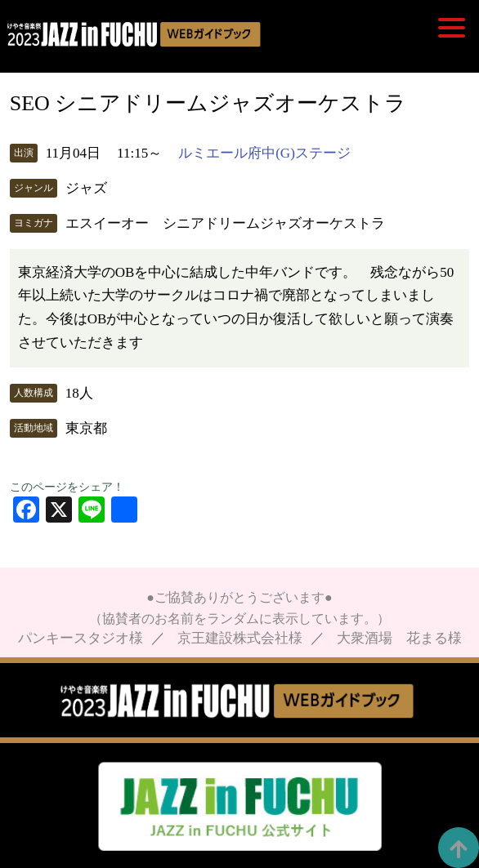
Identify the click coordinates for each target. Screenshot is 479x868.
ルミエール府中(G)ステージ (264, 153)
